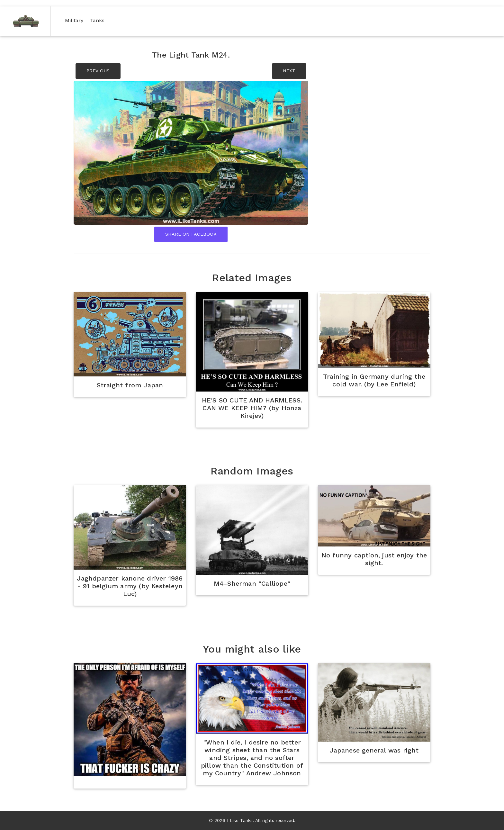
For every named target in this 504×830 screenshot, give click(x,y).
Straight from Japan (130, 385)
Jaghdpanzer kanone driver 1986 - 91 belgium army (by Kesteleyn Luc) (130, 586)
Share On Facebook (191, 234)
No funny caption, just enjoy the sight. (374, 559)
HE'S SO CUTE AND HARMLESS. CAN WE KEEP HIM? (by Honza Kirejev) (252, 408)
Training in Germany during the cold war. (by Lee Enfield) (374, 380)
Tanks (99, 20)
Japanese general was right (374, 750)
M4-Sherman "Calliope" (252, 583)
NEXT (289, 71)
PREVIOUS (98, 71)
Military (75, 20)
